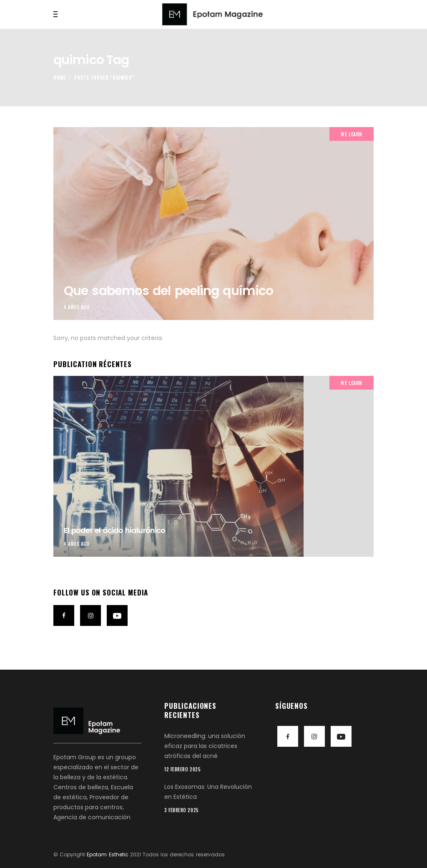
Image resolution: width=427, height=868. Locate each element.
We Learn (352, 134)
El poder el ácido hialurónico (114, 530)
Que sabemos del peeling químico (168, 291)
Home (60, 78)
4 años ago (77, 307)
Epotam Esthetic (107, 854)
